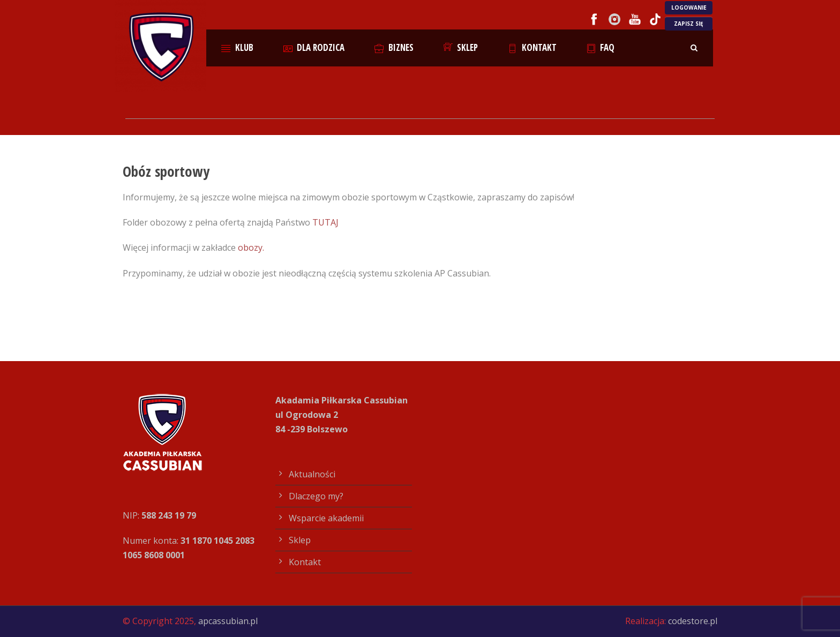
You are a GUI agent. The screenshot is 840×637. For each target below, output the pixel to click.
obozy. (252, 248)
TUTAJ (325, 222)
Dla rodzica (314, 47)
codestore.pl (693, 621)
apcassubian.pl (228, 621)
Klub (237, 47)
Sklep (461, 47)
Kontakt (532, 47)
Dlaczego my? (316, 496)
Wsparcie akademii (326, 518)
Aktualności (312, 474)
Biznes (394, 47)
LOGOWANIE (689, 8)
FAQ (601, 47)
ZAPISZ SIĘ (689, 24)
